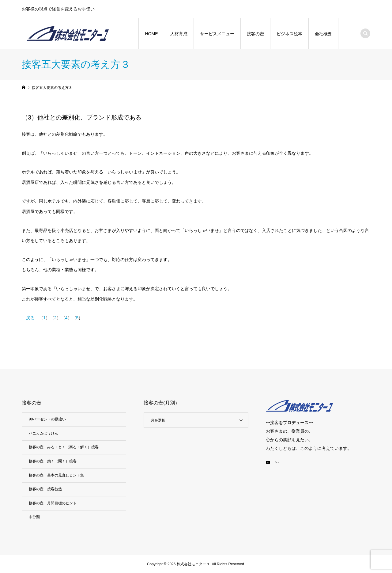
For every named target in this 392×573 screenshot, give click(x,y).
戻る (30, 318)
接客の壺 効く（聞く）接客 (53, 461)
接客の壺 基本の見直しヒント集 (56, 475)
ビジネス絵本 (289, 34)
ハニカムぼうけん (43, 433)
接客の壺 (255, 34)
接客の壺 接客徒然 (45, 489)
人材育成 (179, 34)
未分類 (34, 517)
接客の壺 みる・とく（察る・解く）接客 (64, 447)
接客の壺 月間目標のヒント (53, 503)
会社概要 (323, 34)
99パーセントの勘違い (47, 419)
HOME (151, 34)
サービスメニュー (217, 34)
